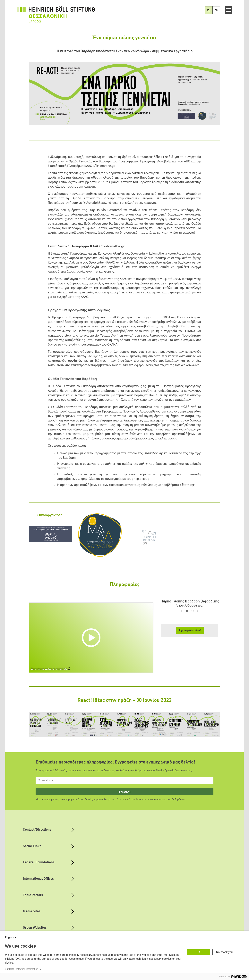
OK (198, 952)
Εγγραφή (125, 792)
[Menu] (229, 10)
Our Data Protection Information (21, 969)
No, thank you (224, 952)
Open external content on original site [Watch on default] (49, 669)
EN (216, 11)
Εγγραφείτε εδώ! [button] (190, 630)
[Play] (92, 637)
